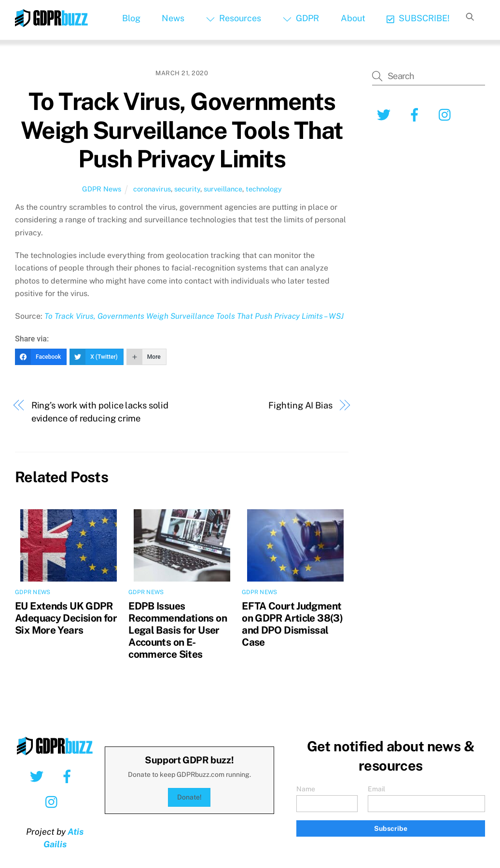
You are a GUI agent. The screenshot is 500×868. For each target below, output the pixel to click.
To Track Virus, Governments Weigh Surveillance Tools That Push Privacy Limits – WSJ (194, 316)
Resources (234, 18)
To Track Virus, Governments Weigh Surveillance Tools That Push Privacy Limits (182, 130)
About (353, 18)
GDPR (301, 18)
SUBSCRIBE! (418, 18)
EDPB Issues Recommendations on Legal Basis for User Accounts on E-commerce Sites (178, 630)
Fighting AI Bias (300, 405)
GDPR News (102, 189)
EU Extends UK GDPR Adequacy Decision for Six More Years (66, 618)
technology (264, 189)
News (173, 18)
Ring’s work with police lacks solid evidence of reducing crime (100, 412)
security (187, 189)
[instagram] (447, 114)
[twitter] (385, 114)
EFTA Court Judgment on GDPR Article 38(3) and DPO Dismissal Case (292, 624)
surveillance (223, 189)
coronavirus (152, 189)
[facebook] (416, 114)
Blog (131, 18)
